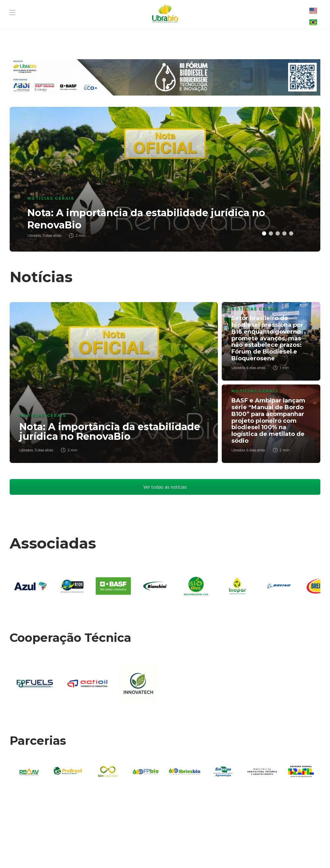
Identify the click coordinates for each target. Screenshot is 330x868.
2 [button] (271, 233)
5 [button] (291, 233)
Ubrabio (26, 450)
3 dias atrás (44, 450)
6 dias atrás (256, 368)
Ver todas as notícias (165, 487)
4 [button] (284, 233)
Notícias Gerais (51, 198)
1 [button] (264, 233)
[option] (165, 179)
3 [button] (278, 233)
